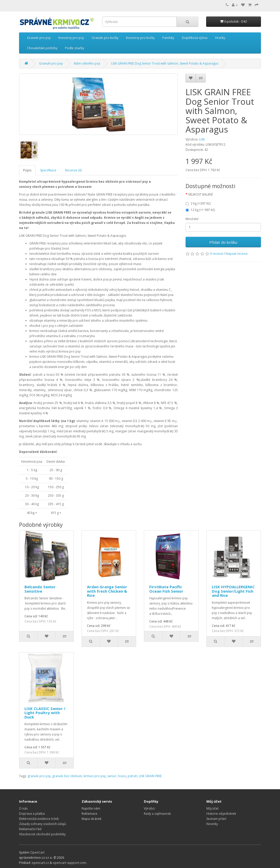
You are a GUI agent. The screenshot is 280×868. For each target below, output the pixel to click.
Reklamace (89, 814)
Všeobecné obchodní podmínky (42, 834)
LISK (202, 139)
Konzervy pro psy (71, 38)
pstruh (132, 776)
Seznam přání (216, 819)
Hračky (220, 38)
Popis (27, 170)
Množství (192, 219)
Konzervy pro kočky (140, 38)
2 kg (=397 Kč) (198, 203)
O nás (23, 808)
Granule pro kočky (105, 38)
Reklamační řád (30, 829)
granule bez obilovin (67, 776)
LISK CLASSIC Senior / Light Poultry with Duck (45, 713)
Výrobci (149, 808)
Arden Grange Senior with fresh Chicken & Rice (107, 591)
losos (122, 776)
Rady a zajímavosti (157, 814)
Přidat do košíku (223, 242)
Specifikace (48, 170)
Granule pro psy (39, 38)
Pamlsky (168, 38)
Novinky (212, 824)
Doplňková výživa (195, 38)
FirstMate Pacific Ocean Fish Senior (166, 589)
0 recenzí (217, 254)
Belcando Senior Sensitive (40, 589)
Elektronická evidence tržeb (39, 819)
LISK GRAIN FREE (150, 776)
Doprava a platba (32, 814)
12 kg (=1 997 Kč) (200, 210)
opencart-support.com (69, 863)
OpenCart (37, 852)
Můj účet (212, 808)
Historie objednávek (221, 814)
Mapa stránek (91, 819)
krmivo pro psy (95, 776)
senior (112, 776)
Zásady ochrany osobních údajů (42, 824)
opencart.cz (40, 863)
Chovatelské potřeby (42, 48)
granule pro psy (39, 776)
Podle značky (75, 48)
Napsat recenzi (237, 254)
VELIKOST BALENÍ (200, 194)
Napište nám (91, 808)
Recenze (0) (73, 170)
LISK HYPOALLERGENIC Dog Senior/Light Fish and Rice (233, 591)
